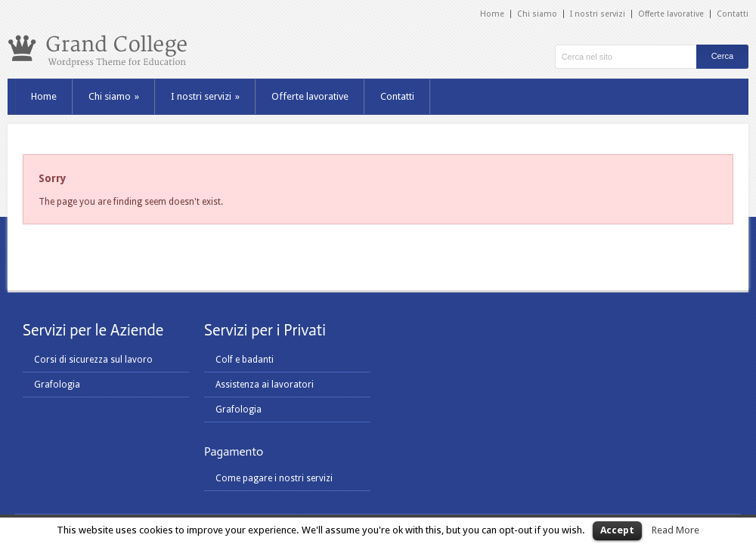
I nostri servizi (598, 14)
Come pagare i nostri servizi (274, 478)
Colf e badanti (245, 360)
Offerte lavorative (671, 14)
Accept (617, 530)
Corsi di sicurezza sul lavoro (93, 360)
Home (492, 14)
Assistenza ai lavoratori (265, 385)
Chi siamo (537, 14)
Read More (675, 530)
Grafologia (57, 385)
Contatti (733, 14)
